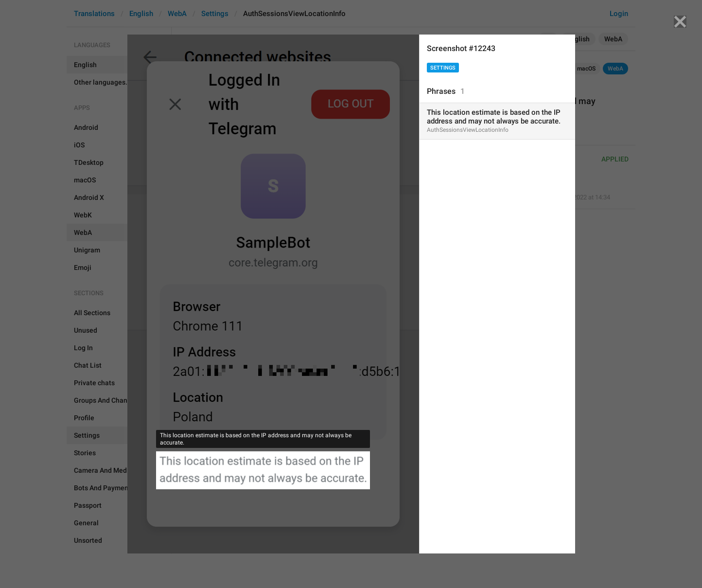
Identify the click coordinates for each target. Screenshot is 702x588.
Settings (443, 68)
